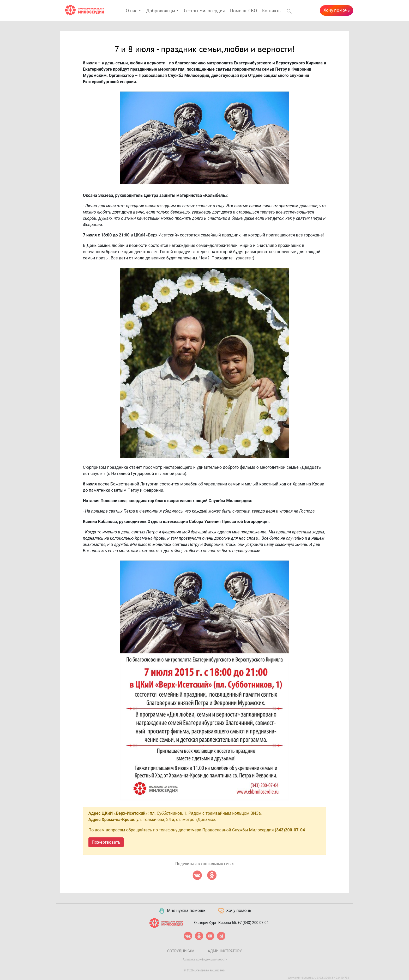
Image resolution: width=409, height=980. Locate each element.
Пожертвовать (106, 842)
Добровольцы (161, 11)
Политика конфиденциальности (204, 959)
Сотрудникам (181, 951)
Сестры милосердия (204, 11)
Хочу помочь (336, 10)
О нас (131, 11)
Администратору (225, 951)
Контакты (272, 11)
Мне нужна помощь (182, 911)
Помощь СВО (243, 11)
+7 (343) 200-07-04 (253, 923)
